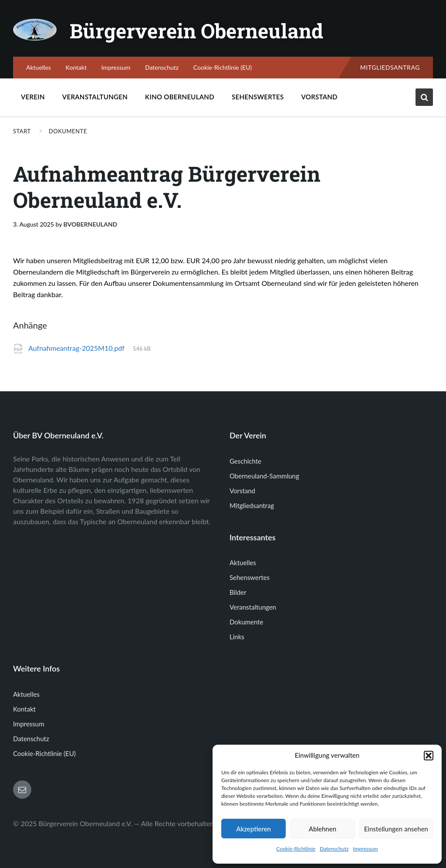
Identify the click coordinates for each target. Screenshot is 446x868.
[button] (429, 756)
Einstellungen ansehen (396, 829)
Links (237, 637)
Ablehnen (323, 829)
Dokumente (68, 131)
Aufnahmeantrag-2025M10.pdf (76, 348)
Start (22, 131)
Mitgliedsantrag (390, 67)
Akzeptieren (253, 829)
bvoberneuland (91, 224)
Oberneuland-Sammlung (264, 476)
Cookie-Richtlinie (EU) (223, 67)
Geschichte (245, 461)
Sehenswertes (258, 99)
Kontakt (76, 67)
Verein (33, 99)
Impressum (365, 849)
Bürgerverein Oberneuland (203, 30)
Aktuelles (39, 67)
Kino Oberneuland (180, 99)
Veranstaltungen (95, 97)
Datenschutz (334, 849)
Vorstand (319, 97)
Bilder (238, 592)
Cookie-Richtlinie (296, 849)
